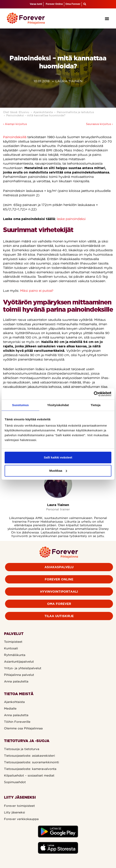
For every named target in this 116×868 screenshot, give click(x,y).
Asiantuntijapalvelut (19, 662)
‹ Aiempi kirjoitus (15, 124)
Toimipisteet (13, 642)
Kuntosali (11, 648)
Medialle (10, 708)
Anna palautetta (16, 681)
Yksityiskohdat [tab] (58, 405)
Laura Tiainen (58, 505)
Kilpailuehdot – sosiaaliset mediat (29, 775)
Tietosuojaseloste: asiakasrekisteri (30, 756)
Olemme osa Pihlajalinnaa (23, 728)
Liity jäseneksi (14, 812)
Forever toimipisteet (19, 806)
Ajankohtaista (43, 112)
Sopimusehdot (15, 782)
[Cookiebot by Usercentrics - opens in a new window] (94, 394)
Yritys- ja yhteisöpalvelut (23, 668)
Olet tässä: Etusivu (16, 112)
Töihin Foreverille (17, 722)
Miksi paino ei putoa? (37, 291)
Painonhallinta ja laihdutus (75, 112)
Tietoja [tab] (96, 405)
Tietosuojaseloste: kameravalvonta (30, 769)
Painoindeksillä (15, 137)
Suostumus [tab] (20, 405)
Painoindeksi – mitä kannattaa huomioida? (36, 115)
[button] (107, 18)
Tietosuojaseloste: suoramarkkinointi (32, 762)
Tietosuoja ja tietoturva (22, 749)
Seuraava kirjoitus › (99, 124)
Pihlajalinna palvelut (19, 675)
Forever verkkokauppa (21, 819)
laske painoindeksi (71, 219)
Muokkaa (58, 471)
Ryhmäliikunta (15, 655)
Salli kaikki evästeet (58, 457)
